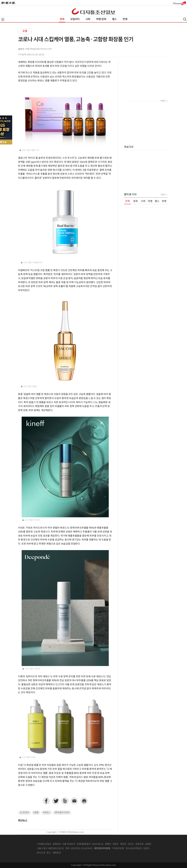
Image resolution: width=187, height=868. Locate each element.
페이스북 (46, 801)
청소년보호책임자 (134, 848)
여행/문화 (101, 19)
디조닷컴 (93, 11)
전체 (127, 201)
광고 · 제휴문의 (54, 853)
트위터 (56, 801)
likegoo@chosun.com (41, 49)
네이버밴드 (65, 801)
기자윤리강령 (118, 848)
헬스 (114, 19)
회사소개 (41, 853)
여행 (150, 201)
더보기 (163, 101)
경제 (62, 19)
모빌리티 (75, 19)
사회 (88, 19)
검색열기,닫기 (185, 19)
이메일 (74, 801)
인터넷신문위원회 (159, 849)
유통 (25, 31)
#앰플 (36, 813)
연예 (125, 19)
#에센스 (47, 813)
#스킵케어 (24, 813)
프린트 (84, 801)
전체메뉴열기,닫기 (3, 19)
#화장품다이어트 (62, 813)
